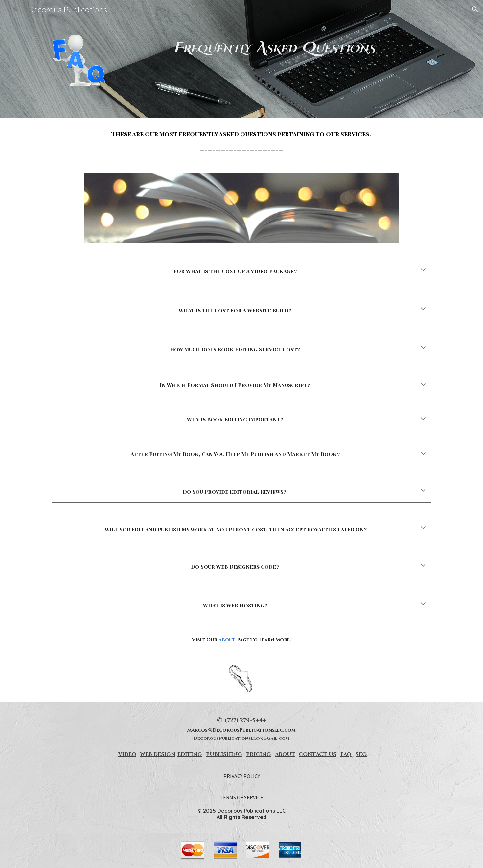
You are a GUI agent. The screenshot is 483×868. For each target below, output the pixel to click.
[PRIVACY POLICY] (242, 776)
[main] (274, 48)
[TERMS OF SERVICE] (241, 797)
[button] (475, 9)
